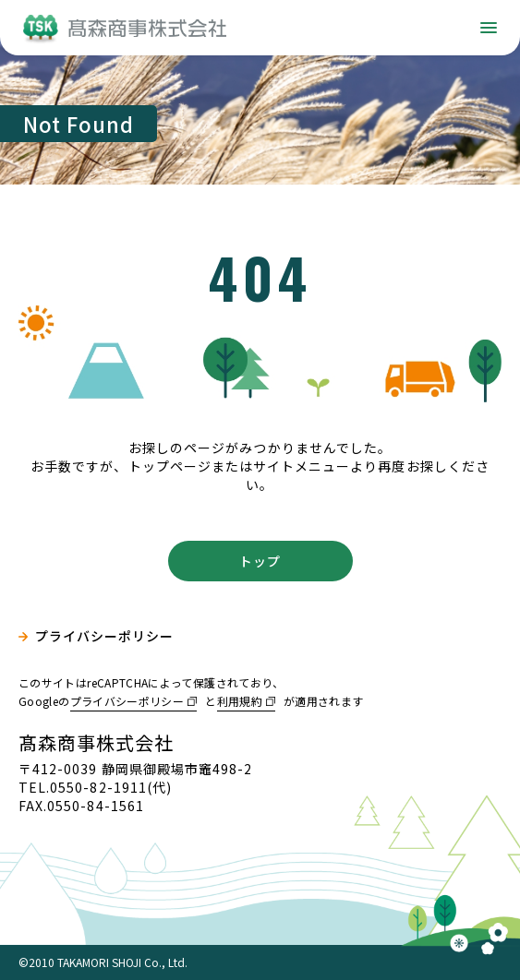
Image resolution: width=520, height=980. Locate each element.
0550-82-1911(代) (111, 787)
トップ (260, 561)
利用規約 (240, 701)
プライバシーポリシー (105, 636)
